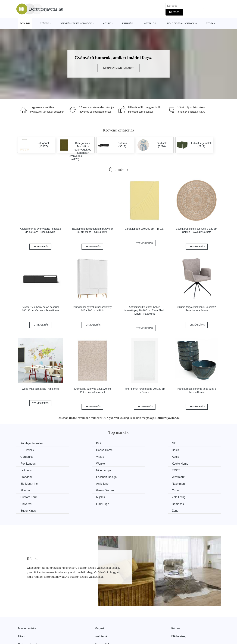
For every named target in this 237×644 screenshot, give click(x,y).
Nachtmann (28, 476)
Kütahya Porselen (32, 443)
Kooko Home (186, 457)
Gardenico (132, 450)
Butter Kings (133, 490)
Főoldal (25, 23)
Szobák (211, 23)
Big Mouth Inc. (135, 470)
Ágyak (107, 23)
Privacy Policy (104, 623)
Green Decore (134, 476)
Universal (184, 483)
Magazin (100, 607)
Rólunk (176, 607)
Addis (24, 457)
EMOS (130, 463)
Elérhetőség (179, 615)
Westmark (80, 470)
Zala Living (132, 483)
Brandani (184, 463)
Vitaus (182, 450)
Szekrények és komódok (76, 23)
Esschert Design (31, 470)
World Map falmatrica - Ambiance (40, 389)
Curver (182, 476)
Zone (181, 490)
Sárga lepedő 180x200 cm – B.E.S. (144, 229)
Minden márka (27, 607)
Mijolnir (78, 483)
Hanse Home (29, 450)
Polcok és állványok (181, 23)
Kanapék (128, 23)
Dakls (77, 450)
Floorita (78, 476)
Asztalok (150, 23)
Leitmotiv (26, 463)
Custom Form (29, 483)
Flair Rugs (27, 490)
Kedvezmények (28, 623)
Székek (44, 23)
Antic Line (184, 470)
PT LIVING (185, 443)
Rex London (81, 457)
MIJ (128, 443)
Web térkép (102, 615)
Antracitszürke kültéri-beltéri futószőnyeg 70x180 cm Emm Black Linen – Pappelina (145, 310)
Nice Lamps (81, 463)
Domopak (79, 490)
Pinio (76, 443)
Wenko (130, 457)
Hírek (21, 615)
